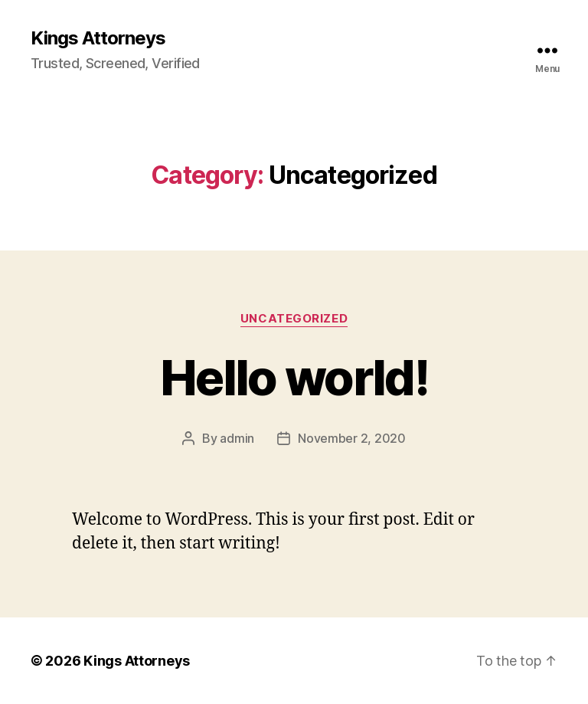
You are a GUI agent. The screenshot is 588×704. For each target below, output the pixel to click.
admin (237, 438)
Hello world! (294, 377)
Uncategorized (294, 319)
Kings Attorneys (98, 38)
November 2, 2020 (352, 438)
